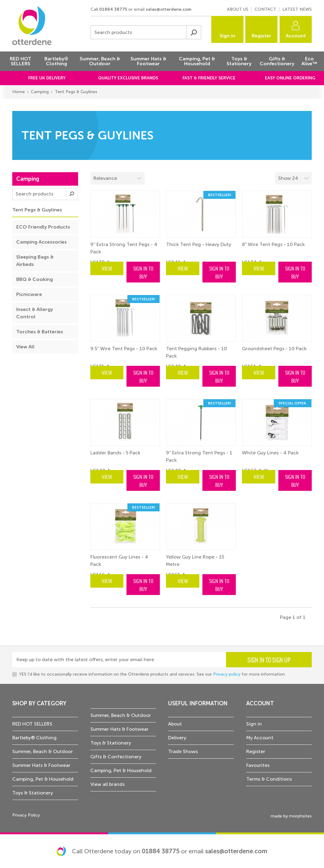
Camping (40, 92)
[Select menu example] (293, 178)
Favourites (258, 765)
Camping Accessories (41, 242)
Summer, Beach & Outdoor (43, 751)
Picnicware (29, 294)
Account (296, 36)
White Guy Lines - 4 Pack (270, 453)
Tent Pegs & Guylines (76, 92)
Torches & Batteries (40, 332)
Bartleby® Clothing (34, 738)
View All (25, 347)
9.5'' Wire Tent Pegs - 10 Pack (124, 349)
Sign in (227, 36)
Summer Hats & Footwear (41, 765)
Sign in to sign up (269, 660)
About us (238, 9)
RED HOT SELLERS (32, 724)
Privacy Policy (26, 815)
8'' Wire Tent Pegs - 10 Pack (273, 244)
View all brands (107, 784)
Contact (265, 9)
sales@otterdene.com (169, 9)
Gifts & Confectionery (116, 757)
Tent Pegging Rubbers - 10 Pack (196, 352)
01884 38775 (113, 9)
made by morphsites (291, 816)
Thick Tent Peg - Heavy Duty (199, 244)
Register (262, 36)
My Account (260, 738)
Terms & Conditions (269, 779)
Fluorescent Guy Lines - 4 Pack (119, 561)
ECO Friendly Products (43, 227)
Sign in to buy (143, 272)
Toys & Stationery (33, 793)
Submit (194, 32)
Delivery (177, 738)
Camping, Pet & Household (43, 779)
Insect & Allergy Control (35, 313)
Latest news (297, 9)
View (107, 268)
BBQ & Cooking (35, 279)
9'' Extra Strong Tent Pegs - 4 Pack (124, 248)
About (175, 724)
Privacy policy (227, 674)
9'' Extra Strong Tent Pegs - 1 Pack (199, 456)
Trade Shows (183, 751)
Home (19, 92)
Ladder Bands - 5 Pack (115, 453)
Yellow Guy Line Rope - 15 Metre (195, 561)
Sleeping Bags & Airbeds (35, 261)
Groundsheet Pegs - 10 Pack (274, 349)
